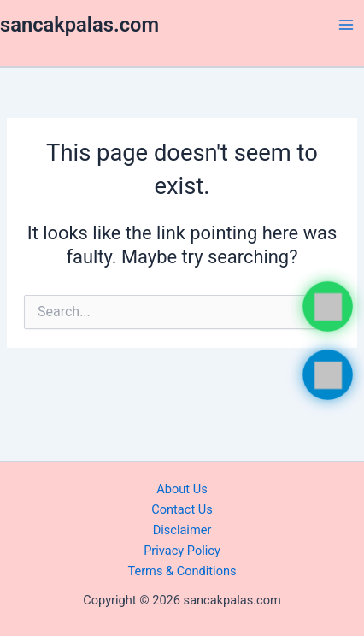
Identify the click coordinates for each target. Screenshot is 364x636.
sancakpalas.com (79, 25)
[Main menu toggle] (346, 25)
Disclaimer (182, 530)
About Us (182, 489)
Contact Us (182, 509)
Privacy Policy (182, 551)
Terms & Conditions (182, 571)
